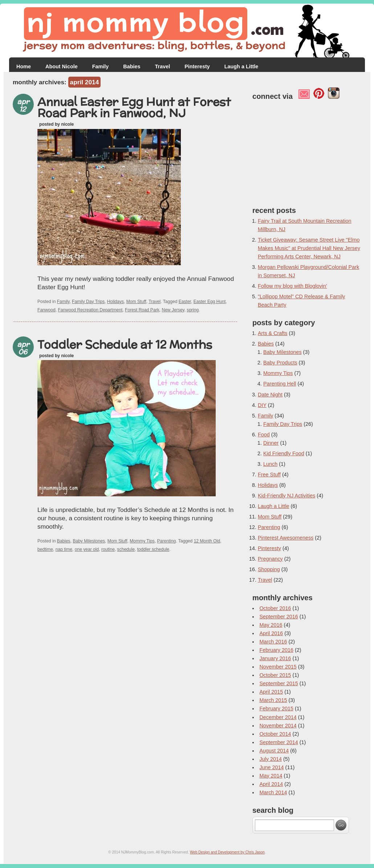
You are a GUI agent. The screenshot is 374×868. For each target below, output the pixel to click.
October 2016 (275, 608)
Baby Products (280, 363)
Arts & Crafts (273, 333)
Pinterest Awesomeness (286, 538)
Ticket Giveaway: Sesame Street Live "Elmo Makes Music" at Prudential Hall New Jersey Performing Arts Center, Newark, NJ (309, 248)
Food (264, 435)
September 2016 (279, 617)
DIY (262, 405)
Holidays (115, 302)
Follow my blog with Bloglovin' (292, 286)
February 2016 (276, 650)
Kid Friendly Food (284, 453)
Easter (185, 302)
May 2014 (271, 776)
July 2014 (271, 759)
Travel (163, 66)
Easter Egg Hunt (210, 302)
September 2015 (279, 683)
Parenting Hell (280, 384)
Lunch (270, 464)
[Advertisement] (125, 572)
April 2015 (271, 692)
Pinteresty (197, 66)
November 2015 (278, 667)
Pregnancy (270, 559)
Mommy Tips (142, 541)
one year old (87, 549)
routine (108, 549)
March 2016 (273, 642)
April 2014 (271, 784)
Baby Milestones (89, 541)
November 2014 (278, 726)
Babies (132, 66)
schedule (126, 549)
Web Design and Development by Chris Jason (227, 852)
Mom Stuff (136, 302)
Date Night (270, 395)
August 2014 (274, 751)
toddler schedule (153, 549)
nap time (64, 549)
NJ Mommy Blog (187, 31)
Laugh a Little (241, 66)
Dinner (271, 443)
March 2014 (273, 792)
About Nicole (62, 66)
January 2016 (275, 658)
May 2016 (271, 625)
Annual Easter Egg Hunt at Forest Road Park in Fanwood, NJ (134, 107)
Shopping (269, 569)
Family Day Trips (88, 302)
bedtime (45, 549)
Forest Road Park (142, 310)
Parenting (166, 541)
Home (24, 66)
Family (101, 66)
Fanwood (46, 310)
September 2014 (279, 742)
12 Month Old (207, 541)
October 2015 (275, 675)
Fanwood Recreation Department (90, 310)
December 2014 (278, 717)
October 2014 (275, 734)
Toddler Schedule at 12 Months (125, 344)
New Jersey (173, 310)
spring (193, 310)
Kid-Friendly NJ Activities (286, 496)
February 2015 (276, 708)
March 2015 (273, 700)
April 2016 (271, 633)
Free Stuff (269, 475)
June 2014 (271, 767)
